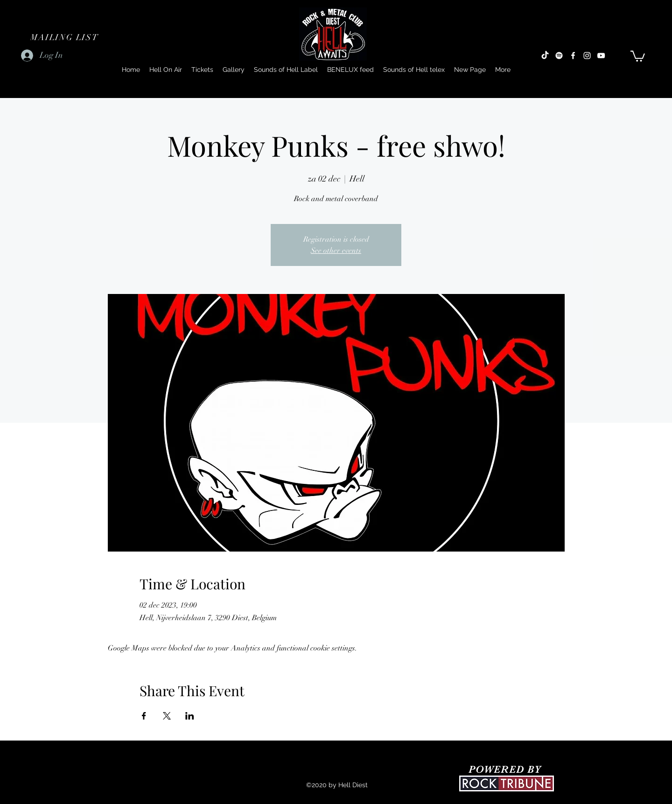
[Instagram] (587, 56)
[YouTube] (601, 56)
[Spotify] (559, 56)
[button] (65, 37)
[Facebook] (573, 56)
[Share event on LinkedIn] (190, 716)
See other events (336, 251)
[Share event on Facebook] (144, 716)
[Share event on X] (167, 716)
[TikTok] (545, 56)
